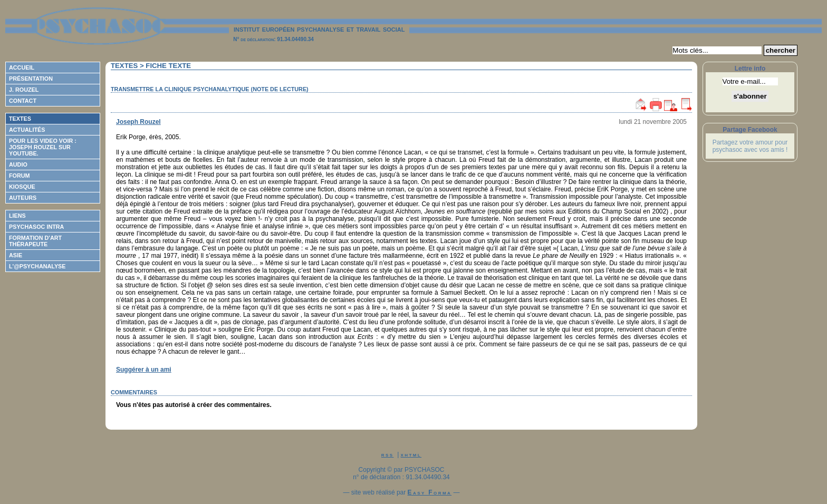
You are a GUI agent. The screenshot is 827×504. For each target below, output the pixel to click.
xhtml (411, 454)
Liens (17, 216)
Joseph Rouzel (138, 122)
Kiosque (22, 187)
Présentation (31, 79)
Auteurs (23, 198)
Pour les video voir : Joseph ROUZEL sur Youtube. (43, 147)
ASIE (16, 255)
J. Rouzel (24, 90)
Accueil (22, 67)
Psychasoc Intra (36, 227)
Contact (23, 101)
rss (388, 454)
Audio (18, 164)
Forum (20, 176)
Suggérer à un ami (144, 370)
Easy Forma (430, 492)
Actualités (27, 130)
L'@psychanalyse (37, 266)
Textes (20, 119)
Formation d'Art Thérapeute (35, 241)
